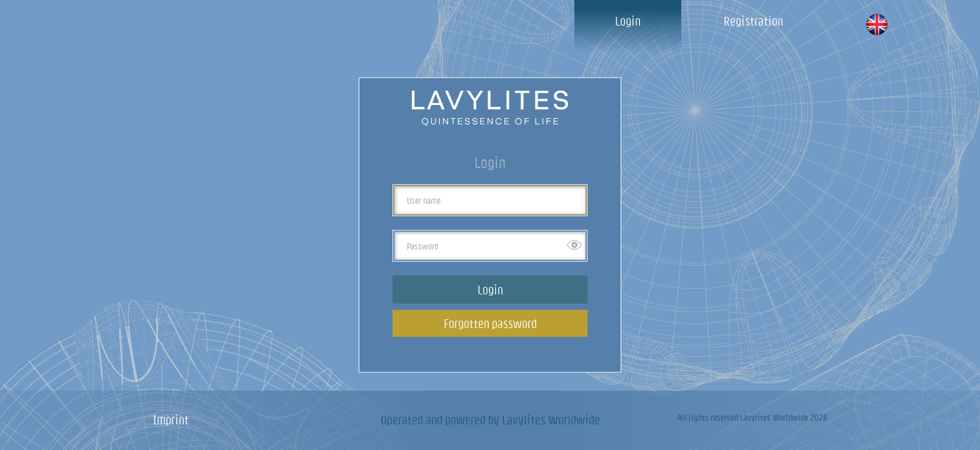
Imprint (171, 420)
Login (628, 21)
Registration (753, 21)
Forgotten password (490, 323)
